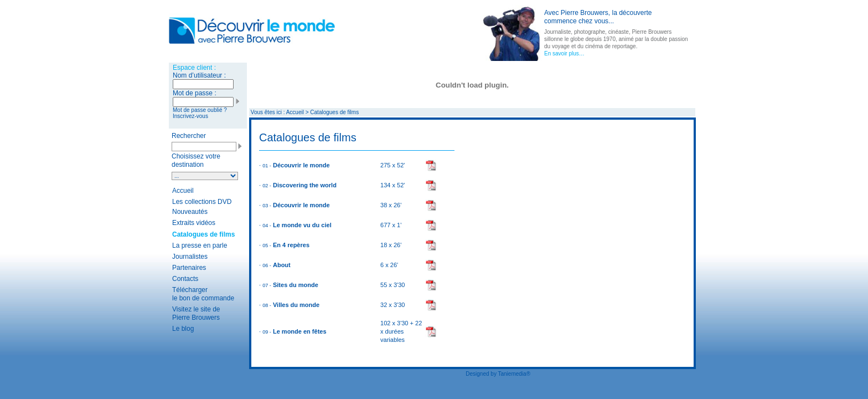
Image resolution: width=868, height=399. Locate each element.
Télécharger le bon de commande (203, 294)
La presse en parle (200, 245)
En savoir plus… (564, 53)
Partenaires (189, 268)
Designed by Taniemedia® (498, 374)
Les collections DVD (202, 202)
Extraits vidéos (194, 223)
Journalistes (190, 257)
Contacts (185, 279)
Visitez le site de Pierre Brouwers (196, 313)
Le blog (183, 329)
